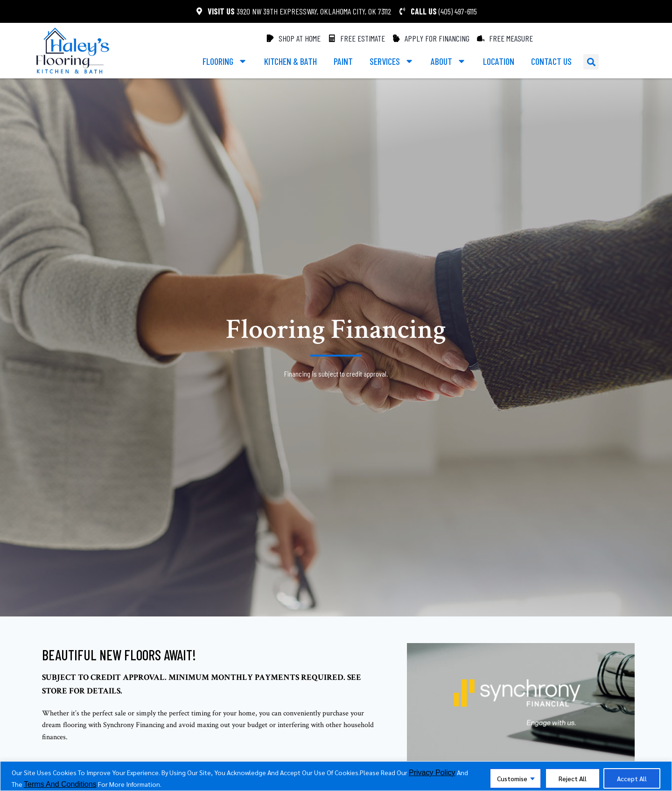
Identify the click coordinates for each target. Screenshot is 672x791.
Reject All (571, 778)
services (392, 61)
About (448, 61)
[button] (591, 62)
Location (499, 61)
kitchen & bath (290, 61)
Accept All (631, 778)
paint (343, 61)
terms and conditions (60, 784)
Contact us (551, 61)
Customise (510, 778)
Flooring (225, 61)
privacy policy (432, 773)
